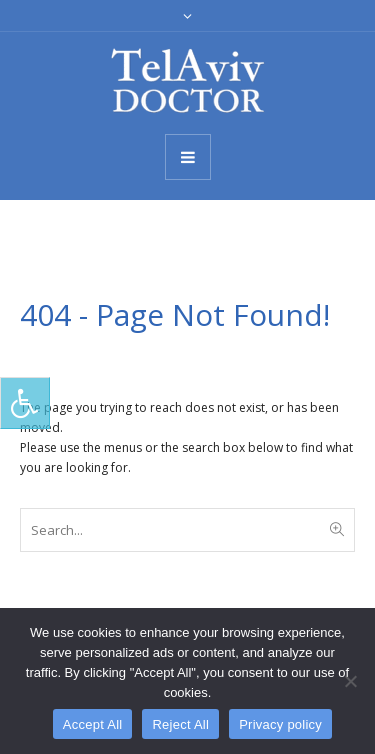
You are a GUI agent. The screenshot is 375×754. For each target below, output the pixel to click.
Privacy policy (280, 724)
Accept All (93, 724)
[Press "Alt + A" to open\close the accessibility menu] (25, 403)
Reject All (180, 724)
